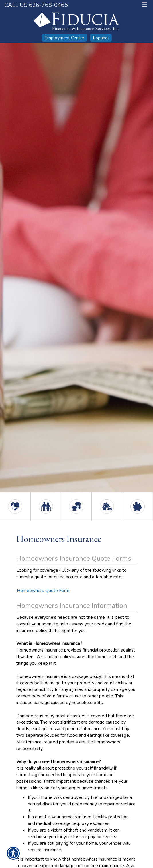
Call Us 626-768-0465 (36, 5)
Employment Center (64, 38)
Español (101, 38)
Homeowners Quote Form (43, 591)
